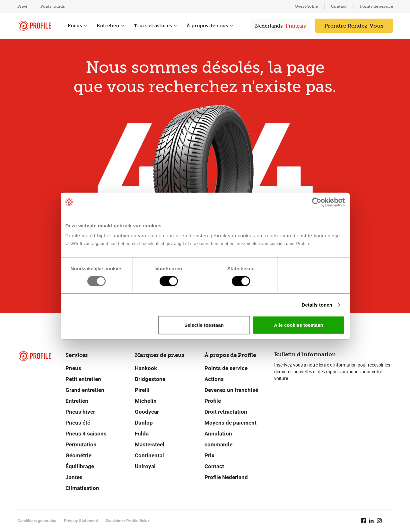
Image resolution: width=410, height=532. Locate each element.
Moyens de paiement (231, 423)
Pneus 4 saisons (86, 434)
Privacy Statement (81, 521)
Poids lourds (53, 6)
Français (296, 26)
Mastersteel (150, 444)
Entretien (110, 26)
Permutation (81, 444)
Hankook (146, 368)
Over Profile (306, 6)
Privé (22, 6)
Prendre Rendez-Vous (354, 26)
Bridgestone (150, 379)
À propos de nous (210, 26)
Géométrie (79, 455)
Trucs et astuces (155, 26)
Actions (214, 379)
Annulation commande (218, 439)
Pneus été (78, 423)
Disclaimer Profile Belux (128, 521)
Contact (339, 6)
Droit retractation (226, 412)
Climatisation (82, 488)
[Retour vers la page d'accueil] (35, 26)
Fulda (142, 434)
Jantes (74, 477)
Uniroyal (145, 466)
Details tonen (317, 304)
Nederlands (269, 26)
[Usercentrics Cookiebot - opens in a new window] (317, 202)
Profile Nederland (226, 477)
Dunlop (144, 423)
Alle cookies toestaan (298, 325)
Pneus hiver (80, 412)
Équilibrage (80, 466)
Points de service (376, 6)
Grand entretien (85, 390)
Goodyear (147, 412)
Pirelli (142, 390)
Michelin (146, 401)
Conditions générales (37, 521)
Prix (209, 455)
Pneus (77, 26)
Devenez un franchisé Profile (231, 395)
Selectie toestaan (204, 325)
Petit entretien (83, 379)
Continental (149, 455)
